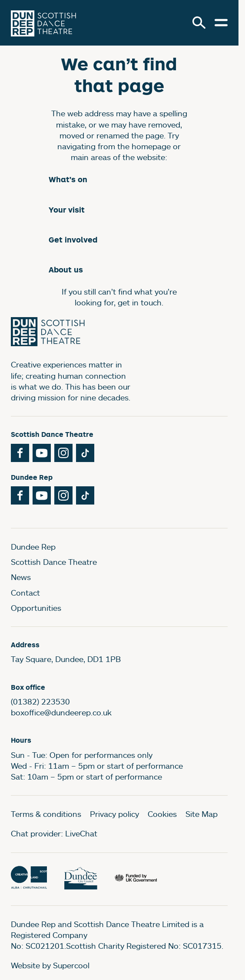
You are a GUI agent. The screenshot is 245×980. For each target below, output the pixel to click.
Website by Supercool (50, 965)
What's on (68, 179)
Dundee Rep (33, 547)
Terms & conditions (46, 814)
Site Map (202, 814)
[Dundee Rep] (43, 23)
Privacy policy (114, 814)
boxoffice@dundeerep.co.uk (61, 712)
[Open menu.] (221, 23)
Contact (25, 593)
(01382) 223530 (40, 701)
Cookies (162, 814)
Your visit (67, 210)
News (21, 577)
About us (66, 270)
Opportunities (36, 608)
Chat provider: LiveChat (54, 833)
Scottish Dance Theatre (54, 562)
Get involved (73, 240)
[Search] (199, 23)
